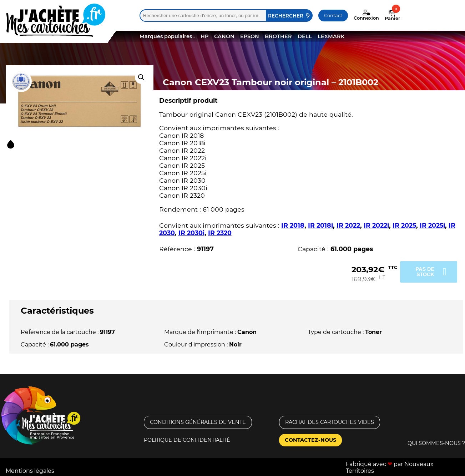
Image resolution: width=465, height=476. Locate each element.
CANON (224, 36)
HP (204, 36)
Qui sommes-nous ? (436, 443)
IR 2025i (432, 225)
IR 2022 (348, 225)
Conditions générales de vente (198, 422)
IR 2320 (220, 233)
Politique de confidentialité (187, 440)
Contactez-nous (310, 440)
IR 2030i (191, 233)
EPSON (250, 36)
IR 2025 (404, 225)
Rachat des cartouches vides (330, 422)
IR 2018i (320, 225)
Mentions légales (30, 471)
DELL (305, 36)
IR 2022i (376, 225)
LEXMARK (331, 36)
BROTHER (278, 36)
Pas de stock (425, 272)
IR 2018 (293, 225)
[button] (141, 77)
